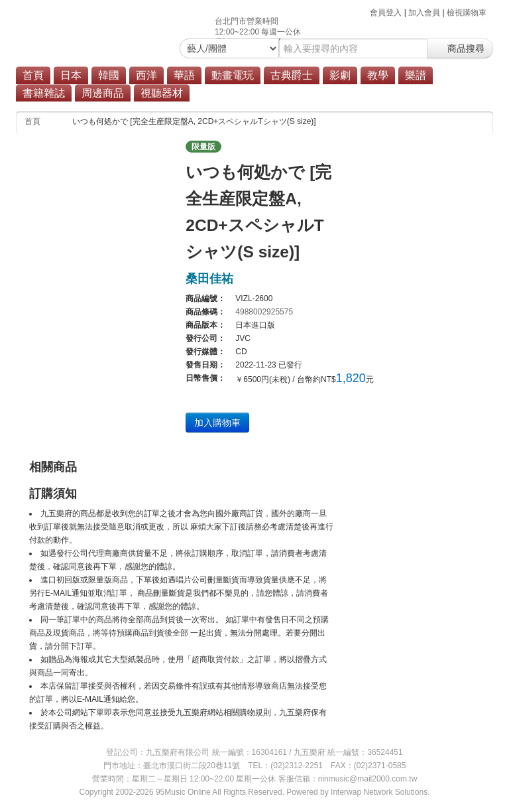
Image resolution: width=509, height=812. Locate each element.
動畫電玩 (233, 75)
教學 (378, 75)
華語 (184, 75)
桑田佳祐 (209, 279)
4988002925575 (264, 312)
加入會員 (424, 13)
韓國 (109, 75)
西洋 (146, 75)
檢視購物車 (467, 13)
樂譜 (416, 75)
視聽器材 (162, 93)
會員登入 (386, 13)
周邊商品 (103, 93)
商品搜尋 (460, 48)
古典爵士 (292, 75)
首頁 (33, 75)
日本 (71, 75)
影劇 (340, 75)
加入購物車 (217, 423)
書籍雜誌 (44, 93)
